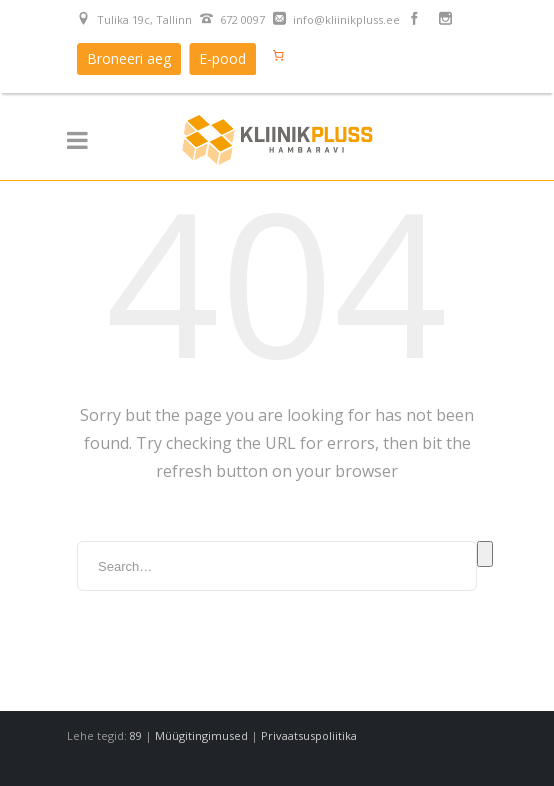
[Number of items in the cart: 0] (278, 55)
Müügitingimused (201, 735)
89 (136, 735)
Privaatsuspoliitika (309, 735)
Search (485, 554)
